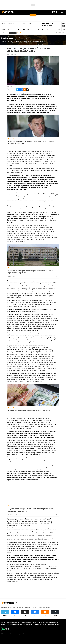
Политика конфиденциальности (50, 622)
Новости (24, 585)
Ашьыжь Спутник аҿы (8, 24)
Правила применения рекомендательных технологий (35, 624)
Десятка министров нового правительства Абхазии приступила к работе (30, 272)
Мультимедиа (37, 608)
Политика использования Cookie (10, 624)
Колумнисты (27, 608)
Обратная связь (55, 624)
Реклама (30, 622)
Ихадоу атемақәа (47, 25)
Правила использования (14, 622)
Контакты (24, 622)
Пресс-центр (47, 608)
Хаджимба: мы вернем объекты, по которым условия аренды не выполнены (31, 510)
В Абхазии (12, 139)
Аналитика (17, 585)
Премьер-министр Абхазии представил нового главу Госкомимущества (31, 142)
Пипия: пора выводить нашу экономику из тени (29, 410)
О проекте (4, 622)
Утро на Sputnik (27, 24)
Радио (19, 608)
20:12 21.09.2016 (12, 54)
